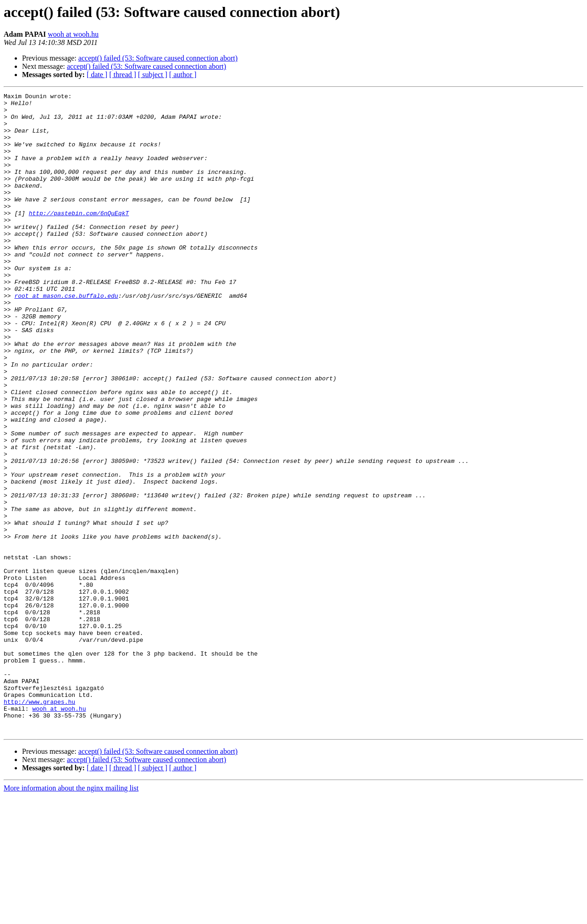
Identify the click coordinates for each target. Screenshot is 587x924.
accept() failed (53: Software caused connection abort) (158, 58)
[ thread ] (123, 75)
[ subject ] (153, 75)
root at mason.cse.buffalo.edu (66, 337)
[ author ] (183, 75)
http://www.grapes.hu (39, 824)
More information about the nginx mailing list (71, 916)
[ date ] (97, 75)
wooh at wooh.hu (73, 34)
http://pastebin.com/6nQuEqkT (79, 238)
